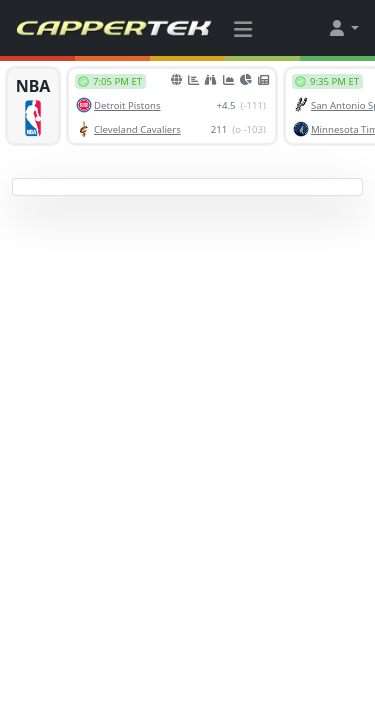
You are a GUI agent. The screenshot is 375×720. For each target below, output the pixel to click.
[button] (343, 28)
